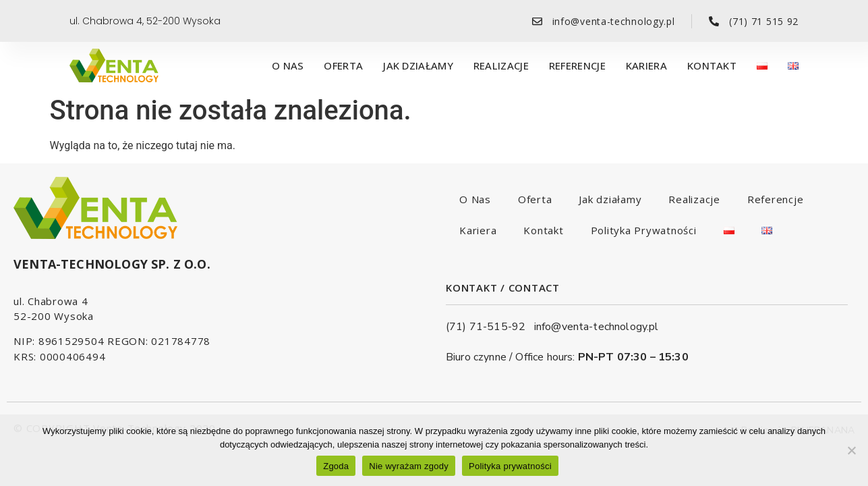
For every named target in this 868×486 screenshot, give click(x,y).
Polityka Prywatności (644, 230)
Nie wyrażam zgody (409, 466)
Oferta (343, 65)
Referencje (577, 65)
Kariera (646, 65)
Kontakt (712, 65)
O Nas (288, 65)
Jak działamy (418, 65)
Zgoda (336, 466)
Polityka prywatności (510, 466)
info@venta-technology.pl (597, 327)
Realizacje (501, 65)
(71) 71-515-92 (490, 327)
